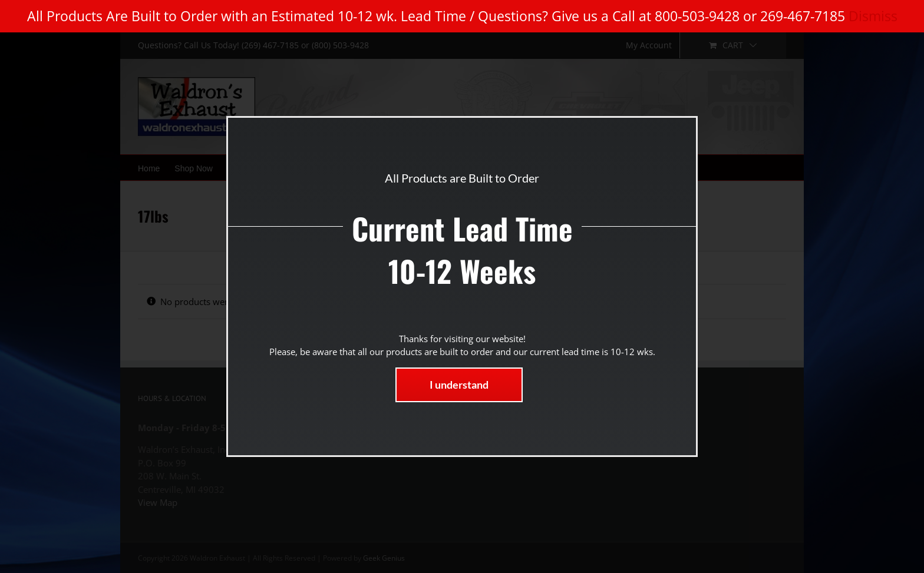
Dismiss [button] (873, 16)
